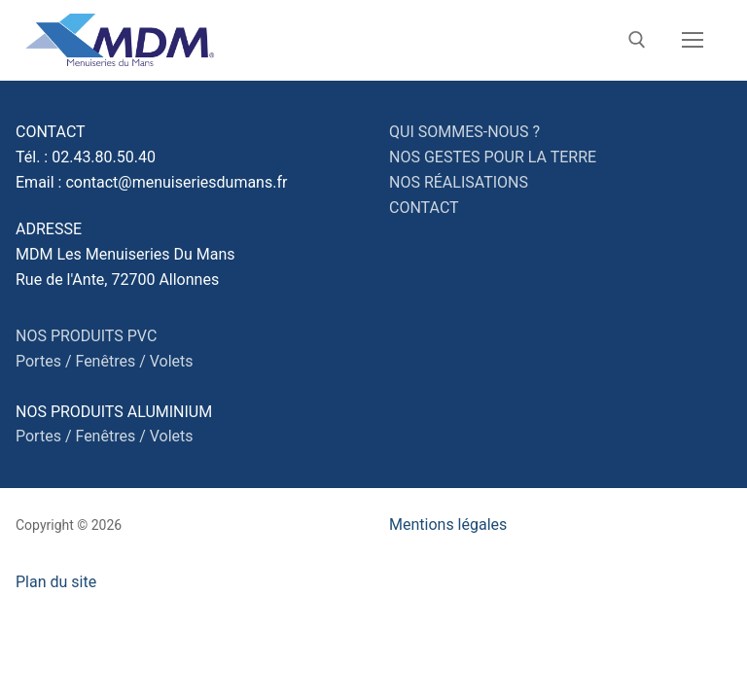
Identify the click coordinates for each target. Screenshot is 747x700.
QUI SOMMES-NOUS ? (464, 132)
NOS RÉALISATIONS (459, 182)
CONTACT (424, 208)
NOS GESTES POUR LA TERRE (493, 157)
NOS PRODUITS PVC (86, 336)
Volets (172, 361)
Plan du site (56, 582)
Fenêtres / (110, 361)
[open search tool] (637, 40)
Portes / (43, 361)
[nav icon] (693, 41)
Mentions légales (448, 525)
